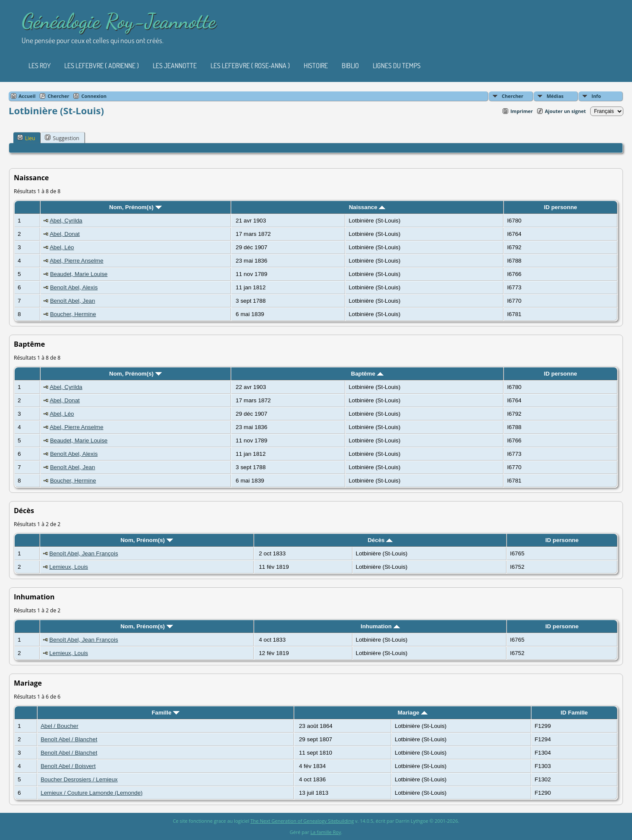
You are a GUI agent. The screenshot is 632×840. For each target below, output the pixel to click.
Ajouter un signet (565, 111)
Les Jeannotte (175, 66)
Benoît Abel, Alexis (74, 287)
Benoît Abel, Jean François (83, 553)
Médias (555, 96)
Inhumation (380, 626)
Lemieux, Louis (69, 567)
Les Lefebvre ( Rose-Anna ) (250, 66)
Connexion (94, 96)
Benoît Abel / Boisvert (68, 766)
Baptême (367, 374)
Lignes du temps (397, 66)
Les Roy (39, 66)
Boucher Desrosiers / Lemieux (79, 779)
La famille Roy (326, 832)
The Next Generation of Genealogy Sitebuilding (302, 821)
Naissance (367, 207)
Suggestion (62, 138)
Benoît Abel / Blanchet (69, 739)
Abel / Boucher (59, 726)
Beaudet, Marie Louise (79, 274)
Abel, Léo (62, 247)
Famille (165, 713)
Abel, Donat (65, 234)
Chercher (513, 96)
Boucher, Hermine (73, 314)
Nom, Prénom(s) (135, 207)
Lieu (26, 138)
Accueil (27, 96)
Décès (380, 540)
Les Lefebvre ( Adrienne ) (102, 66)
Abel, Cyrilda (66, 221)
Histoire (316, 66)
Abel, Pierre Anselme (76, 261)
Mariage (413, 713)
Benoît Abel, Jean (72, 301)
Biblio (350, 66)
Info (596, 96)
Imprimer (522, 111)
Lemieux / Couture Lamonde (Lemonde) (91, 793)
